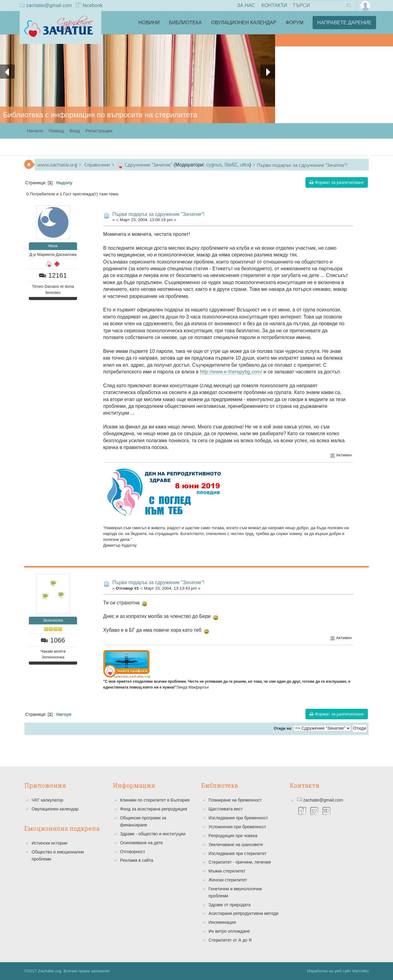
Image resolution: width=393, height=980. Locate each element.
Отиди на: (283, 728)
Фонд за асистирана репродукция (154, 809)
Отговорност (133, 852)
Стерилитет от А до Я (230, 940)
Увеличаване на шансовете (236, 845)
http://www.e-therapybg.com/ (231, 372)
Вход (75, 131)
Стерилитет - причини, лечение (240, 862)
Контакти (274, 5)
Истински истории (49, 843)
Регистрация (99, 131)
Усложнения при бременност (237, 827)
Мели (53, 246)
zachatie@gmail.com (46, 6)
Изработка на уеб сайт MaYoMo (338, 971)
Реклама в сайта (137, 860)
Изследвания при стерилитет (237, 853)
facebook (89, 6)
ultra (245, 165)
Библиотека (185, 23)
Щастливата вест (226, 809)
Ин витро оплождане (229, 931)
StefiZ (231, 165)
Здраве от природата (230, 905)
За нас (246, 5)
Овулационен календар (244, 23)
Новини (149, 23)
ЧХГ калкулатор (47, 800)
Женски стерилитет (228, 880)
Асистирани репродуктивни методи (243, 913)
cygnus (214, 165)
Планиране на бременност (235, 800)
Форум (294, 23)
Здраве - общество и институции (153, 834)
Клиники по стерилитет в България (155, 800)
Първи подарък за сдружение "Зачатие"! (158, 214)
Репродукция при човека (233, 836)
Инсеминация (222, 922)
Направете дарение (344, 23)
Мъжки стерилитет (227, 871)
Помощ (56, 131)
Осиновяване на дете (142, 843)
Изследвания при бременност (238, 818)
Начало (35, 131)
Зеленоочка (53, 620)
